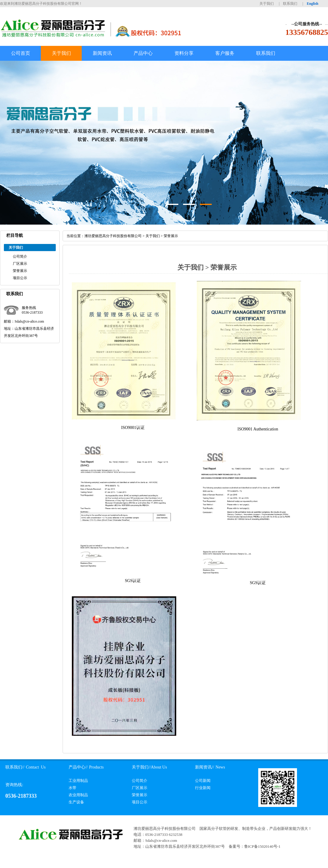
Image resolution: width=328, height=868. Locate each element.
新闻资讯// (205, 767)
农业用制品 (78, 795)
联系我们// (15, 767)
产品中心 (143, 53)
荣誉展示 (20, 271)
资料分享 (184, 53)
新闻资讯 (102, 53)
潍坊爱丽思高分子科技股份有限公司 (113, 236)
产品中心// (78, 767)
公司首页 (21, 53)
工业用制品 (78, 781)
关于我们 (267, 4)
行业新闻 (203, 788)
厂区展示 (20, 264)
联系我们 (290, 4)
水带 (72, 788)
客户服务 (225, 53)
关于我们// (141, 767)
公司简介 (20, 256)
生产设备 (76, 802)
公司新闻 (203, 781)
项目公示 (20, 278)
